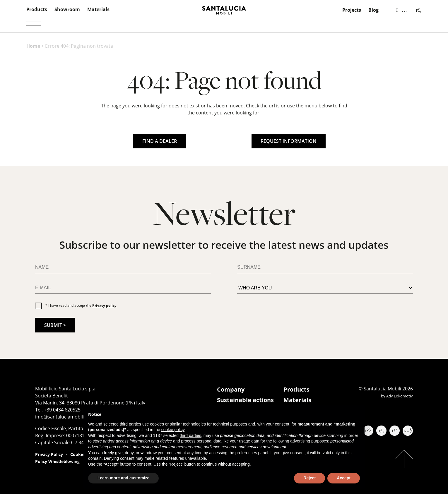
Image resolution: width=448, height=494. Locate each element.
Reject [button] (310, 478)
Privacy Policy (49, 454)
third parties (190, 435)
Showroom (67, 9)
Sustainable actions (245, 400)
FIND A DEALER (160, 141)
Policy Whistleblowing (57, 461)
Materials (98, 9)
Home (33, 46)
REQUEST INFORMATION (289, 141)
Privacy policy (104, 305)
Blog (373, 10)
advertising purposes (309, 441)
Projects (352, 10)
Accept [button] (344, 478)
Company (231, 389)
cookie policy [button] (173, 430)
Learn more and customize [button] (123, 478)
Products (37, 9)
